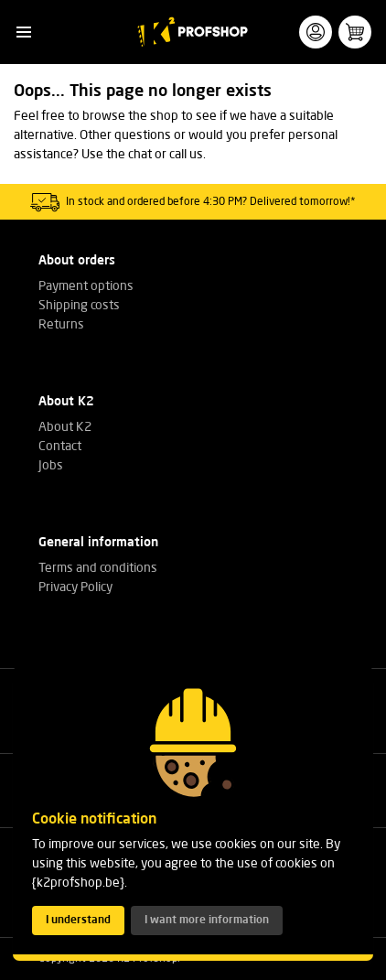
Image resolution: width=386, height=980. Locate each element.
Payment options (86, 286)
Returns (61, 325)
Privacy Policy (75, 587)
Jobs (51, 466)
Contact (60, 447)
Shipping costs (79, 306)
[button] (23, 32)
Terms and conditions (98, 568)
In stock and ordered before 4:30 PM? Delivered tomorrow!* (211, 202)
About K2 (65, 427)
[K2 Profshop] (193, 32)
